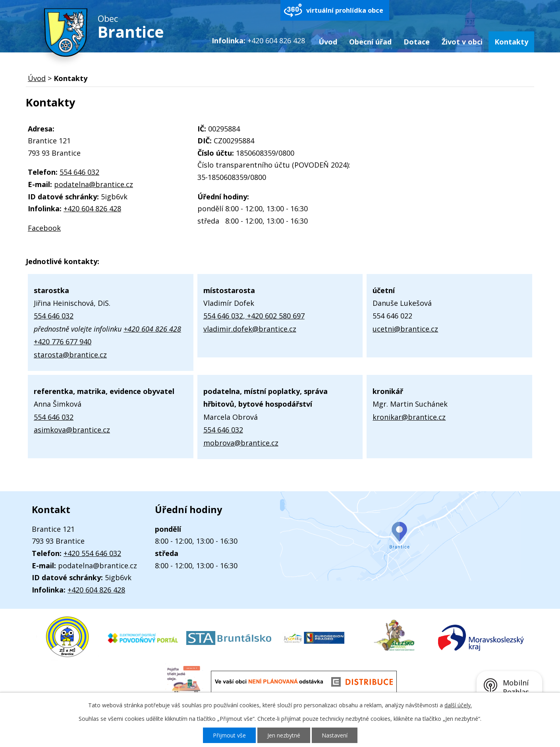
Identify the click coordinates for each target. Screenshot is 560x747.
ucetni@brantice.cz (405, 329)
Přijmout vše (229, 735)
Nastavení (335, 735)
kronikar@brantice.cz (409, 417)
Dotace (417, 42)
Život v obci (462, 42)
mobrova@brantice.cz (241, 443)
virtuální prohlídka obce (345, 10)
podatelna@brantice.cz (94, 184)
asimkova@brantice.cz (72, 430)
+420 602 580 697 (275, 316)
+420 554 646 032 (92, 553)
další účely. (458, 705)
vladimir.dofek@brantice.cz (250, 329)
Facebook (44, 228)
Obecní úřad (370, 42)
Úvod (328, 42)
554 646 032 (79, 172)
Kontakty (511, 42)
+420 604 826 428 (92, 208)
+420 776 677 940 (63, 342)
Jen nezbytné (284, 735)
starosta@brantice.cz (70, 355)
